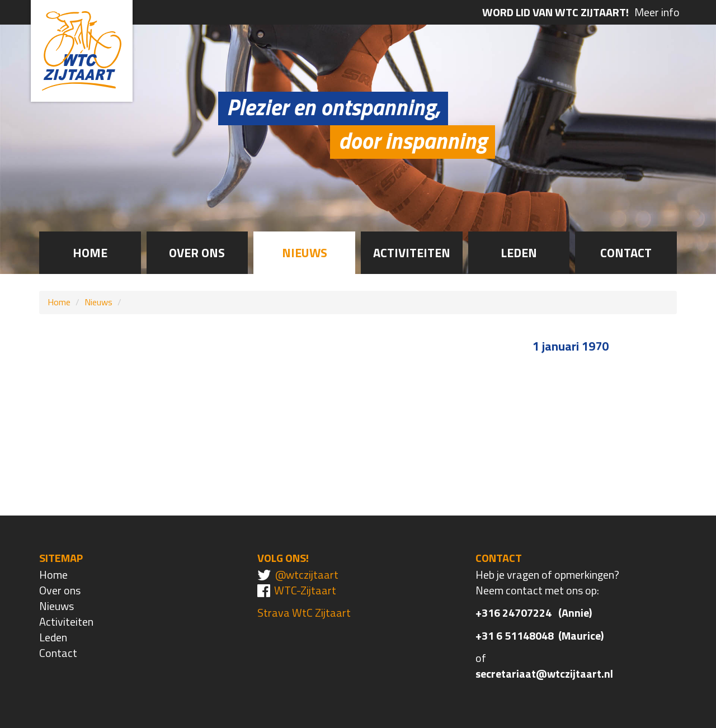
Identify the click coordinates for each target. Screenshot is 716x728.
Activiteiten (412, 253)
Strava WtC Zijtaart (304, 613)
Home (90, 253)
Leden (519, 253)
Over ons (197, 253)
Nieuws (305, 253)
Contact (626, 253)
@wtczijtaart (307, 575)
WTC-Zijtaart (305, 590)
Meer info (581, 12)
